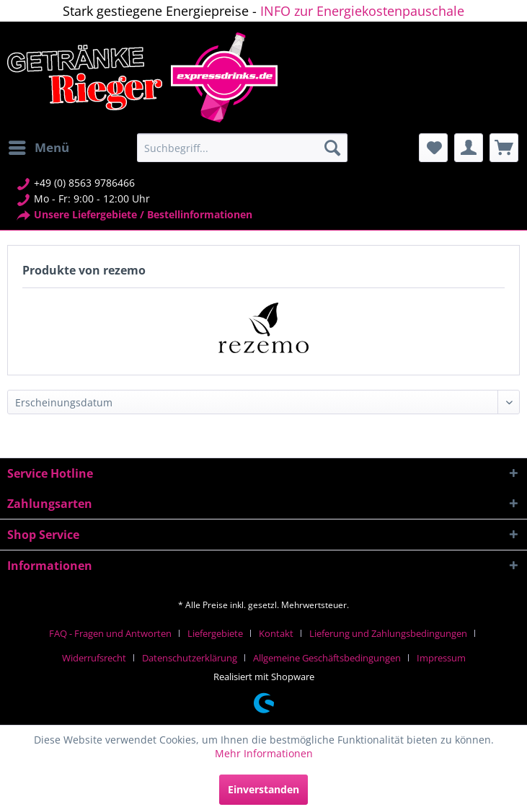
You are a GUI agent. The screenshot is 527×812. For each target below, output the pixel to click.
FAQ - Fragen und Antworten (110, 633)
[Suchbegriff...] (242, 148)
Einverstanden (263, 789)
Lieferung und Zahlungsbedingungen (388, 633)
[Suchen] (332, 148)
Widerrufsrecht (94, 658)
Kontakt (276, 633)
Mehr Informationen (264, 753)
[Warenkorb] (504, 148)
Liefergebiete (215, 633)
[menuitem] (38, 148)
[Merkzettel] (433, 148)
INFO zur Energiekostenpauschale (362, 11)
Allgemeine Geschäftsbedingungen (327, 658)
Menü (39, 146)
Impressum (441, 658)
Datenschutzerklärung (190, 658)
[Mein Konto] (469, 148)
